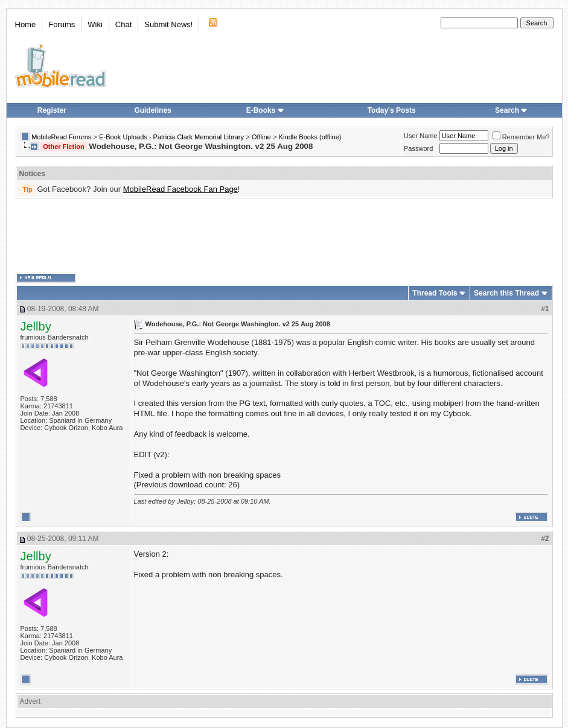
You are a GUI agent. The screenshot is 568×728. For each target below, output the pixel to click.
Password (418, 148)
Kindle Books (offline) (310, 137)
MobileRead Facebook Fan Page (180, 189)
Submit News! (168, 24)
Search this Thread (506, 293)
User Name (421, 136)
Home (26, 24)
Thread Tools (435, 293)
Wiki (95, 24)
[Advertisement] (284, 236)
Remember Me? (521, 137)
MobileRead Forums (61, 137)
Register (52, 110)
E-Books (265, 110)
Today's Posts (392, 110)
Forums (62, 24)
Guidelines (152, 110)
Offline (261, 137)
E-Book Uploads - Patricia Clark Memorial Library (171, 137)
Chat (123, 24)
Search (511, 110)
